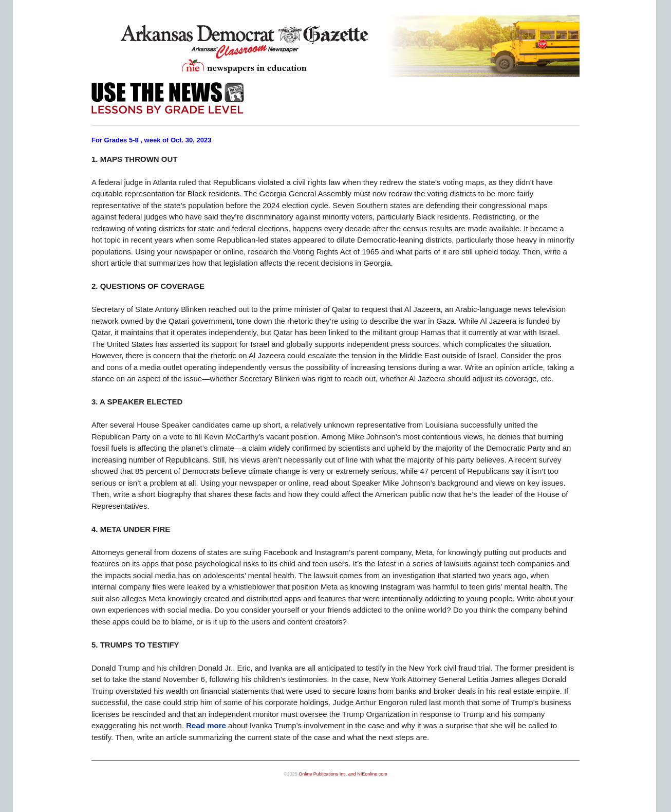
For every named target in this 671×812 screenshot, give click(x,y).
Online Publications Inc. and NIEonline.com (343, 774)
